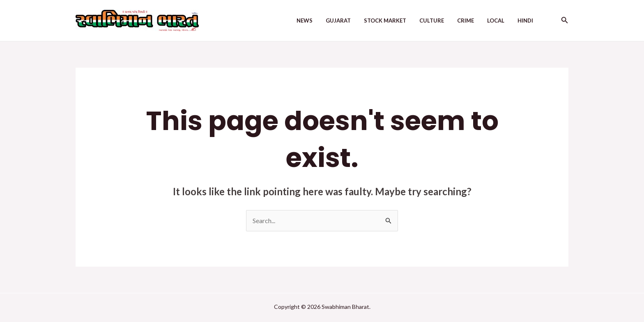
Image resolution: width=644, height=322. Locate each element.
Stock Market (385, 21)
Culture (432, 21)
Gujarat (338, 21)
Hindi (525, 21)
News (305, 21)
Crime (466, 21)
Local (496, 21)
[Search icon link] (565, 21)
